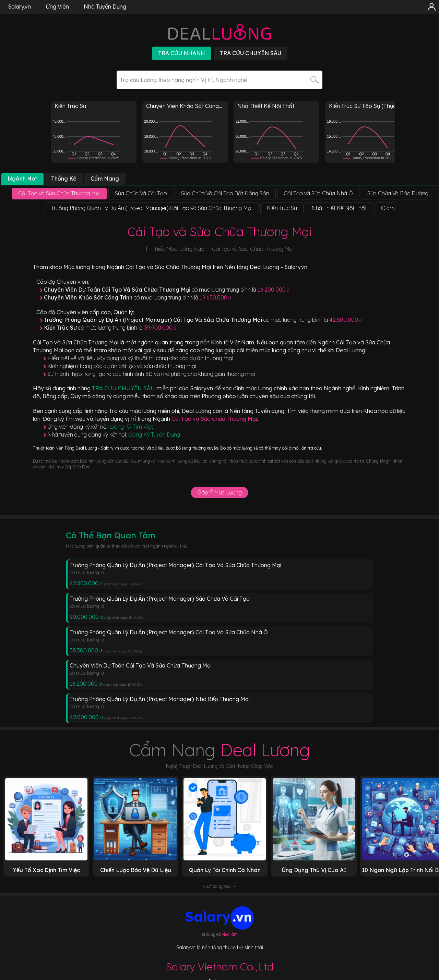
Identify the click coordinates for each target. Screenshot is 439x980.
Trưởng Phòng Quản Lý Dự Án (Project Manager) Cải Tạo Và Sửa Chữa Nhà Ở (169, 632)
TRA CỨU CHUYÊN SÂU (124, 388)
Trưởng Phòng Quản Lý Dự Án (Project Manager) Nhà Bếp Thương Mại (160, 699)
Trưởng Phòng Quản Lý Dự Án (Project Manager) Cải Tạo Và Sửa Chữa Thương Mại (175, 565)
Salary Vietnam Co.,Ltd (219, 967)
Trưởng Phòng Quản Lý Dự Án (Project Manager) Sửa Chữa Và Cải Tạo (160, 599)
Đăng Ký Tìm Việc (132, 427)
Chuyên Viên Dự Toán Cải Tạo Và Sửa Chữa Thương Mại (141, 665)
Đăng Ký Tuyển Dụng (154, 434)
